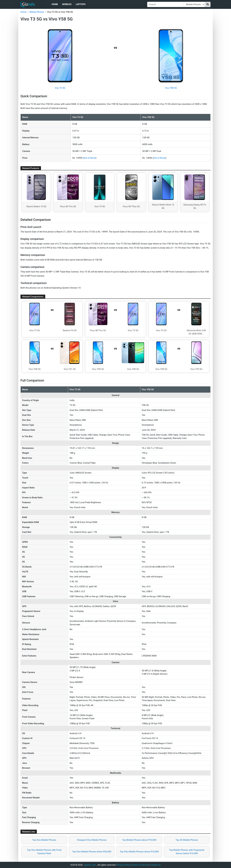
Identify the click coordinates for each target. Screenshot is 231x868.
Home (55, 4)
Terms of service (140, 865)
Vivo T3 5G (60, 88)
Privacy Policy (124, 865)
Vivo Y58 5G (171, 88)
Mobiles (67, 4)
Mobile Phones (37, 12)
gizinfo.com (90, 865)
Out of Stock (90, 158)
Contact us (155, 865)
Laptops (81, 4)
